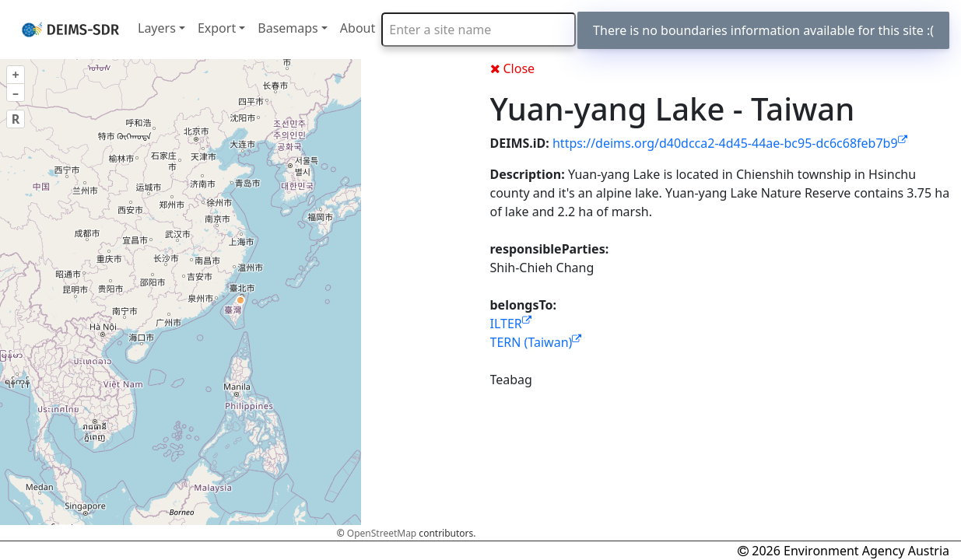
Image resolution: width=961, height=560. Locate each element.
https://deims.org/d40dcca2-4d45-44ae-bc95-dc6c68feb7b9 (730, 143)
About (358, 28)
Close (513, 68)
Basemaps (288, 28)
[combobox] (479, 30)
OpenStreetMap (382, 533)
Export (217, 28)
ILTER (511, 324)
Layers (157, 28)
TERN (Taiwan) (536, 342)
